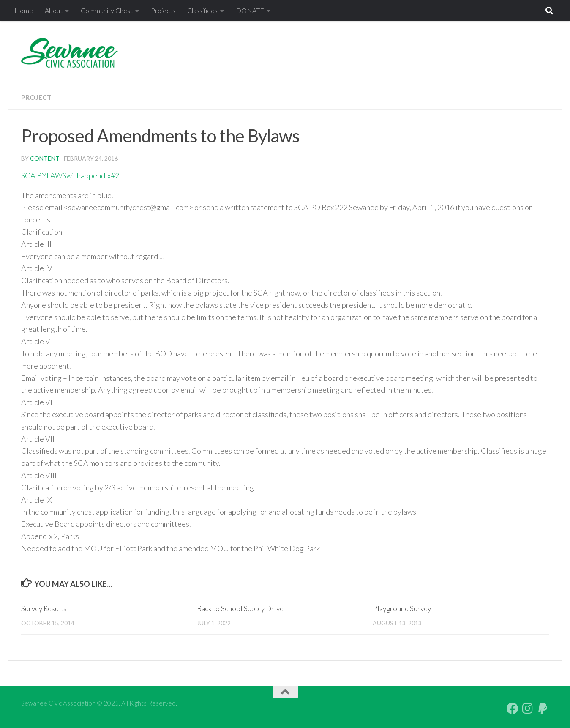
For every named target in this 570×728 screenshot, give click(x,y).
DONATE (250, 10)
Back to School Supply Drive (240, 609)
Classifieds (202, 10)
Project (36, 97)
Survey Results (44, 609)
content (45, 158)
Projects (163, 10)
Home (24, 10)
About (54, 10)
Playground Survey (402, 609)
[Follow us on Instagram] (528, 709)
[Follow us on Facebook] (513, 709)
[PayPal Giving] (543, 709)
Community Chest (107, 10)
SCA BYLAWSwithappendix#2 (70, 175)
